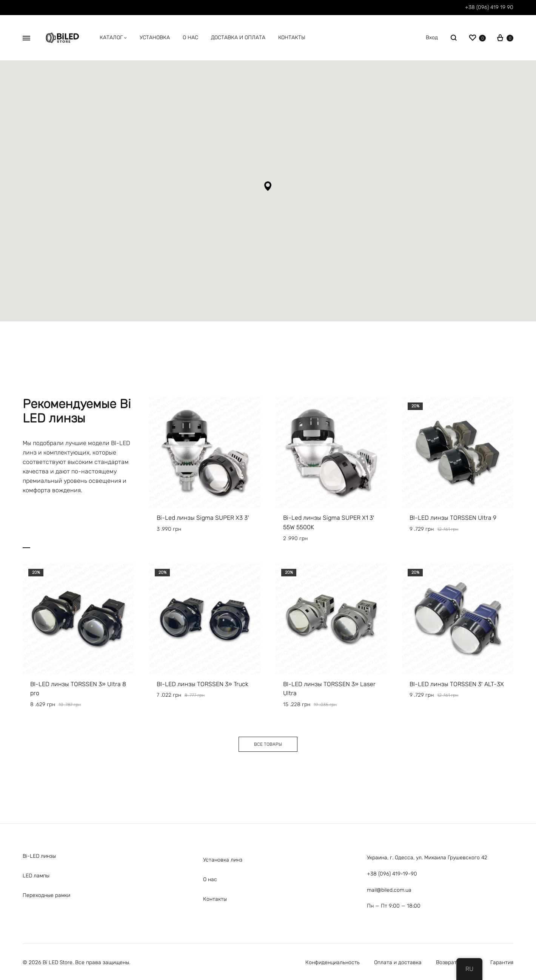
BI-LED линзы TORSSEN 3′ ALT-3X (457, 684)
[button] (268, 186)
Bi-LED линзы (39, 856)
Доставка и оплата (238, 38)
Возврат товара (456, 962)
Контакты (292, 38)
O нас (190, 38)
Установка (155, 38)
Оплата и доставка (398, 962)
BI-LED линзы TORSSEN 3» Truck (203, 684)
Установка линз (223, 860)
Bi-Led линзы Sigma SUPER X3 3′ (203, 518)
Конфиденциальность (333, 962)
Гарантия (502, 962)
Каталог (113, 38)
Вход (432, 38)
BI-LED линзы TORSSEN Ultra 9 (453, 518)
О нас (210, 879)
